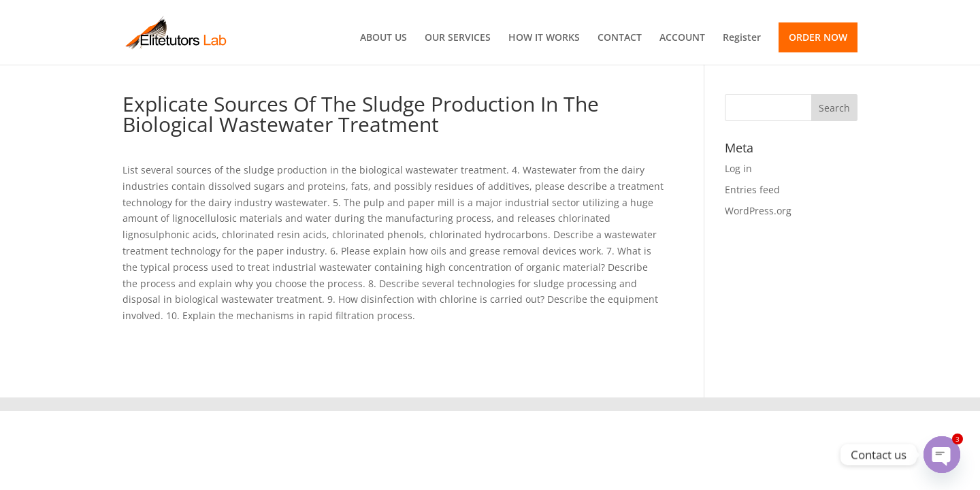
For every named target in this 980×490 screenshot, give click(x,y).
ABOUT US (383, 38)
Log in (738, 168)
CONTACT (620, 38)
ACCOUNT (682, 38)
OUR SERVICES (458, 38)
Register (742, 38)
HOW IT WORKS (544, 38)
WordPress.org (758, 211)
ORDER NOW (818, 37)
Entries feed (752, 190)
